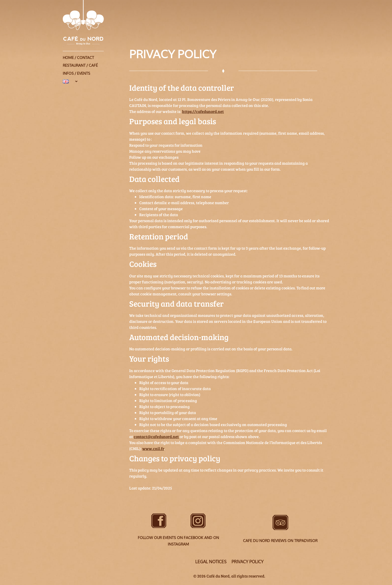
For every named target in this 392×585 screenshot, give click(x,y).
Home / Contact (78, 57)
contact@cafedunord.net (156, 436)
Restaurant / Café (80, 63)
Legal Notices (211, 562)
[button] (96, 77)
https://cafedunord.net (203, 111)
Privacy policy (248, 562)
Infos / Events (76, 70)
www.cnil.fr (153, 448)
